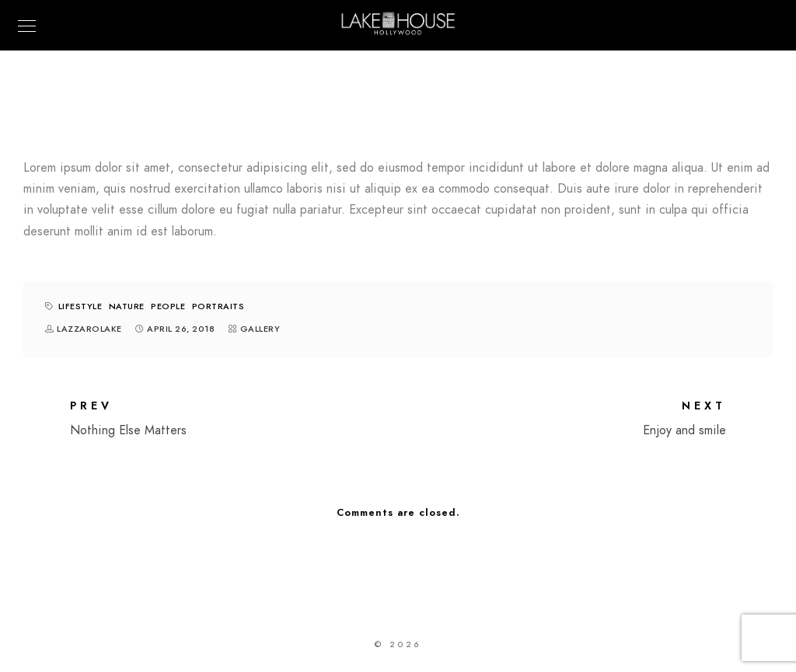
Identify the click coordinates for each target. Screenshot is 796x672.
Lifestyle (80, 306)
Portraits (218, 306)
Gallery (260, 329)
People (168, 306)
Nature (127, 306)
